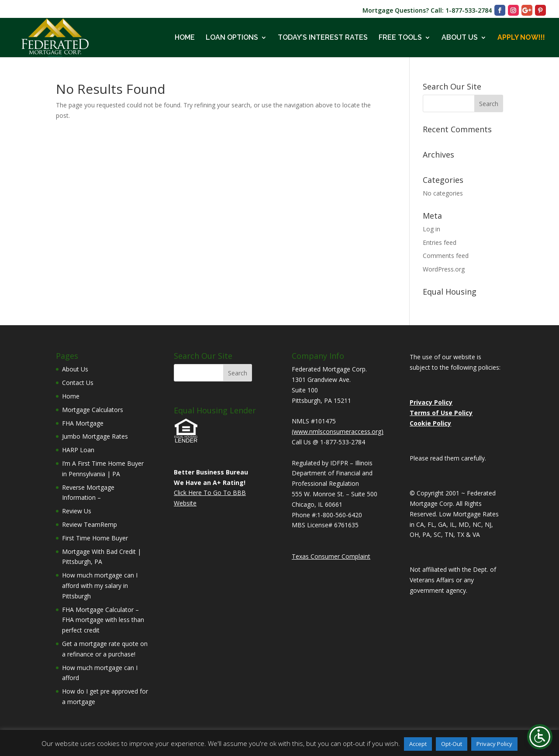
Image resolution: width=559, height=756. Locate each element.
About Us (75, 369)
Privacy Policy (494, 744)
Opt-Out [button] (452, 744)
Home (71, 396)
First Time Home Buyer (95, 538)
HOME (185, 38)
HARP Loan (78, 450)
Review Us (77, 511)
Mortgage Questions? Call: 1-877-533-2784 (427, 11)
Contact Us (78, 383)
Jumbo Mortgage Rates (95, 436)
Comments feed (446, 256)
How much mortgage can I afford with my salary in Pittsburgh (100, 586)
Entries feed (440, 242)
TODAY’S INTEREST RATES (323, 38)
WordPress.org (444, 269)
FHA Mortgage (83, 423)
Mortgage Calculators (93, 410)
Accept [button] (418, 744)
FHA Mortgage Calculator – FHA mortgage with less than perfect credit (103, 620)
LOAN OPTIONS (232, 38)
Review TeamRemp (90, 524)
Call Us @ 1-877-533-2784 (328, 442)
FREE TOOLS (400, 38)
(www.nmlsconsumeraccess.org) (338, 431)
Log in (431, 229)
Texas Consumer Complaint (331, 556)
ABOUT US (460, 38)
